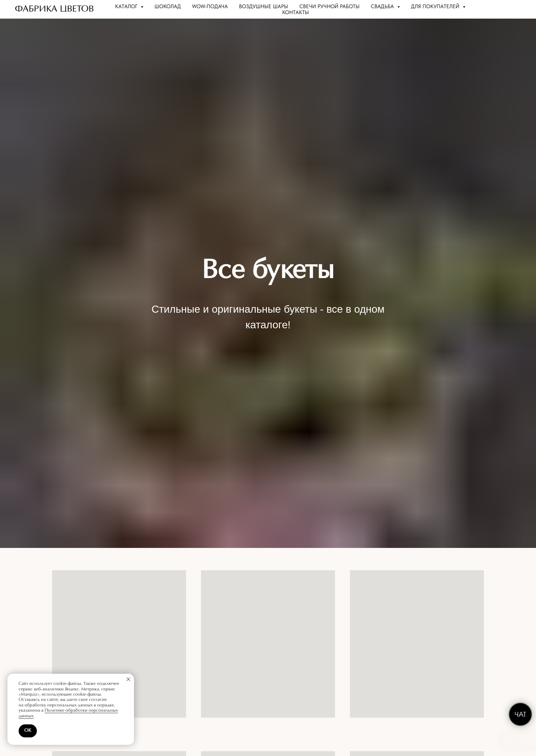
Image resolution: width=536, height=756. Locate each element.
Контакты (296, 12)
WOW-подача (210, 6)
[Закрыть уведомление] (128, 679)
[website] (497, 9)
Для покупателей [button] (436, 6)
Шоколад (168, 6)
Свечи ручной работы (329, 6)
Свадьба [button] (383, 6)
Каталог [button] (127, 6)
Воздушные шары (264, 6)
